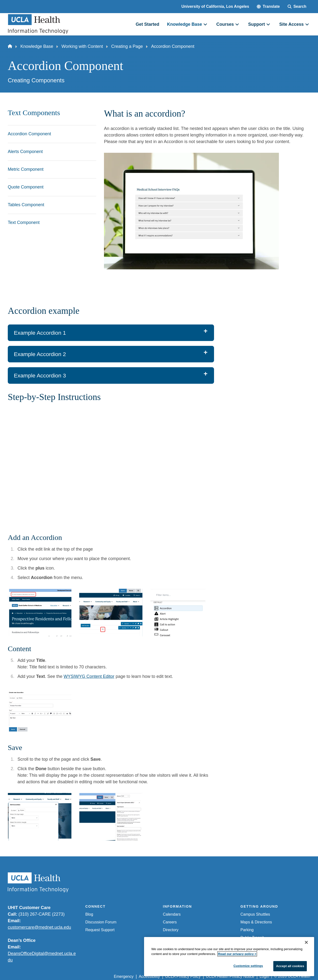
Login (264, 976)
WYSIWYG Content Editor (89, 676)
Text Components (34, 113)
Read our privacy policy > (237, 954)
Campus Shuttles (255, 914)
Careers (170, 922)
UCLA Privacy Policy (183, 976)
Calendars (172, 914)
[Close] (306, 942)
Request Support (100, 930)
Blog (89, 914)
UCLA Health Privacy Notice (230, 976)
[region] (229, 957)
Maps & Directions (256, 922)
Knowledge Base (37, 46)
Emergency (124, 976)
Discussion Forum (101, 922)
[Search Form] (297, 7)
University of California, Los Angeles (215, 6)
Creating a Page (127, 46)
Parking (247, 930)
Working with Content (82, 46)
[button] (268, 7)
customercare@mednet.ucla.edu (39, 927)
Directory (171, 930)
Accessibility (149, 976)
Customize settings (248, 966)
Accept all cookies (290, 966)
